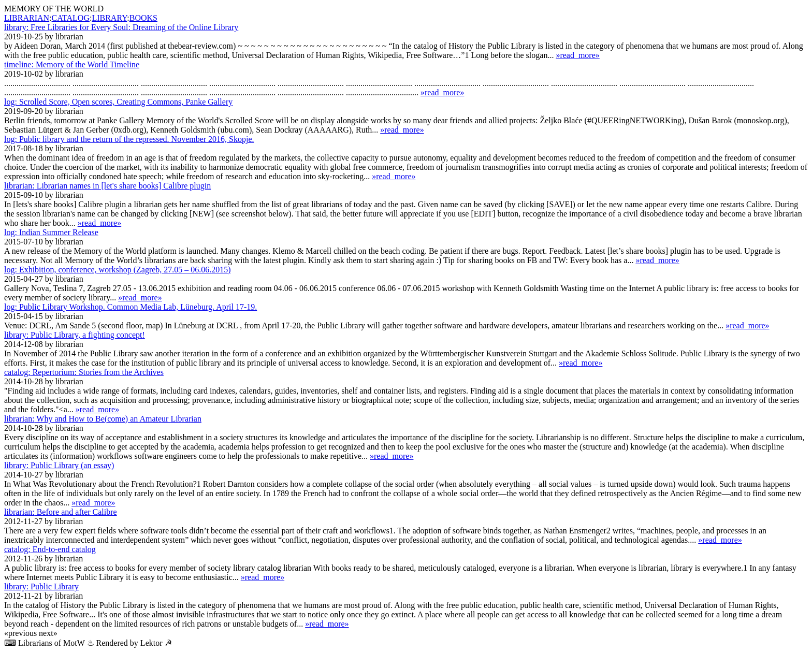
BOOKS (143, 18)
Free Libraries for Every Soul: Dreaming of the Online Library (121, 27)
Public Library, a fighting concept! (75, 335)
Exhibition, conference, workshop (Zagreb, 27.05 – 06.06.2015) (118, 270)
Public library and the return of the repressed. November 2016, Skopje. (129, 139)
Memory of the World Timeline (72, 64)
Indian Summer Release (51, 232)
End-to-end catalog (50, 549)
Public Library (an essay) (59, 465)
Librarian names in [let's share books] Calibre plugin (107, 186)
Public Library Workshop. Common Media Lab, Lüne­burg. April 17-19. (130, 307)
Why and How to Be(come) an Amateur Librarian (103, 419)
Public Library (41, 586)
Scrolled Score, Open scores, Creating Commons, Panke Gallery (118, 102)
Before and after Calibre (61, 512)
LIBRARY (109, 18)
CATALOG (71, 18)
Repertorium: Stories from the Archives (84, 372)
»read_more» (577, 55)
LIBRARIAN (27, 18)
